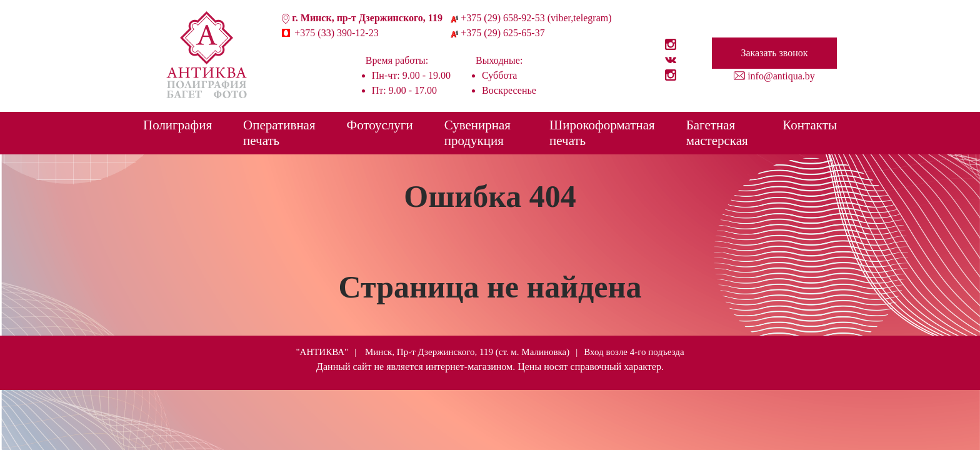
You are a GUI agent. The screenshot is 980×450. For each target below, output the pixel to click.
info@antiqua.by (781, 76)
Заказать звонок (774, 53)
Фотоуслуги (380, 125)
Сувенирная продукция (477, 133)
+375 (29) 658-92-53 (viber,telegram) (536, 18)
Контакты (810, 125)
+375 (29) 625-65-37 (502, 33)
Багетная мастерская (717, 133)
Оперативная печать (279, 133)
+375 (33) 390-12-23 (336, 33)
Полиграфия (177, 125)
